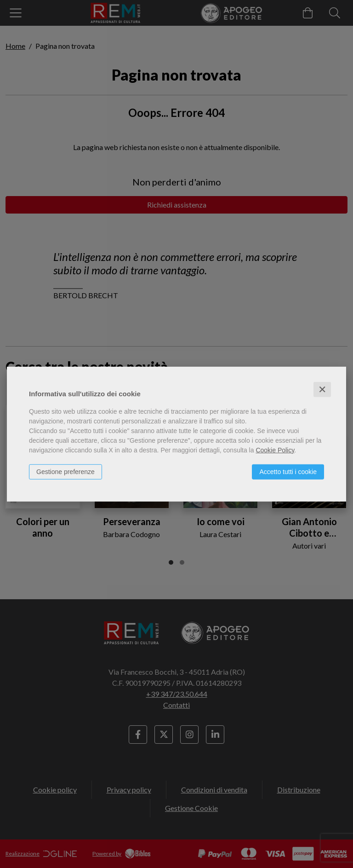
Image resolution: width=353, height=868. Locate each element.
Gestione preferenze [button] (65, 471)
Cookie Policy (275, 450)
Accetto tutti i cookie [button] (288, 471)
